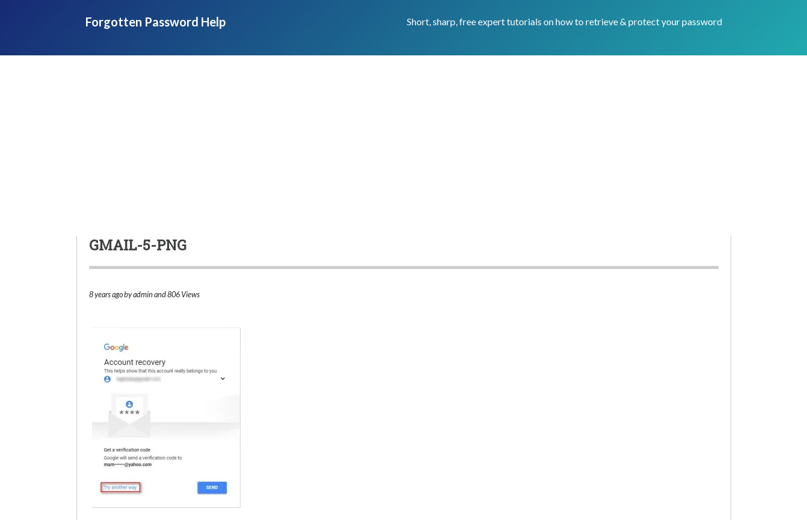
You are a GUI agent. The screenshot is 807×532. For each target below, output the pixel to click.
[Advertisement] (404, 146)
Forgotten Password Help (156, 22)
